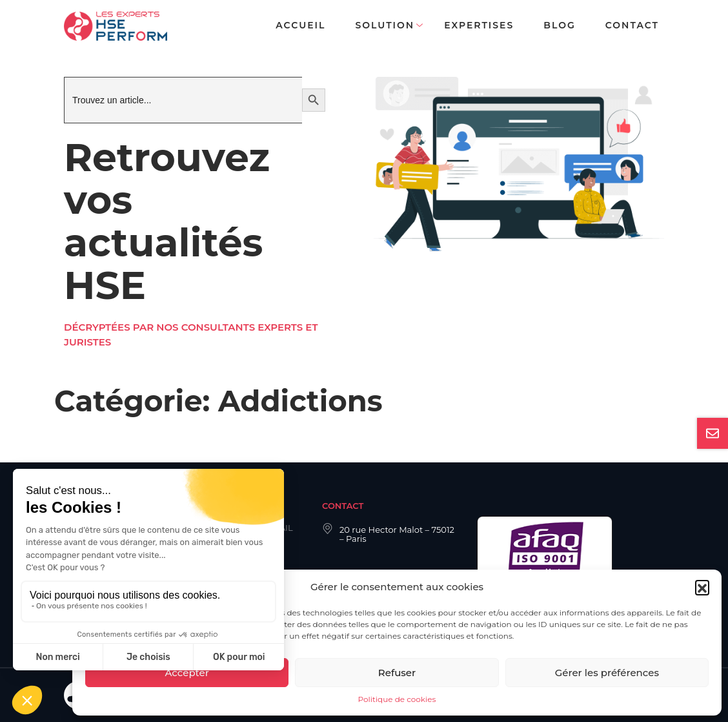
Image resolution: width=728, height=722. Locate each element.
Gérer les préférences (607, 673)
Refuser (397, 673)
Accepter (187, 673)
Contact (632, 25)
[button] (702, 587)
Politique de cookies (397, 699)
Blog (559, 25)
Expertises (479, 25)
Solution (385, 25)
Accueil (300, 25)
